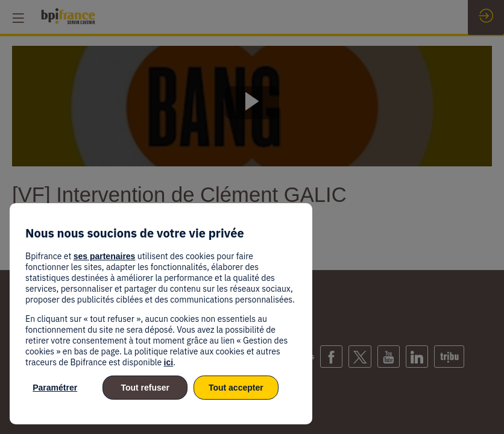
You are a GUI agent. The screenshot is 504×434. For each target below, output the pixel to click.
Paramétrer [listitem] (55, 388)
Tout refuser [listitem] (145, 388)
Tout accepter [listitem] (236, 388)
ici (169, 362)
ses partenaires (105, 256)
